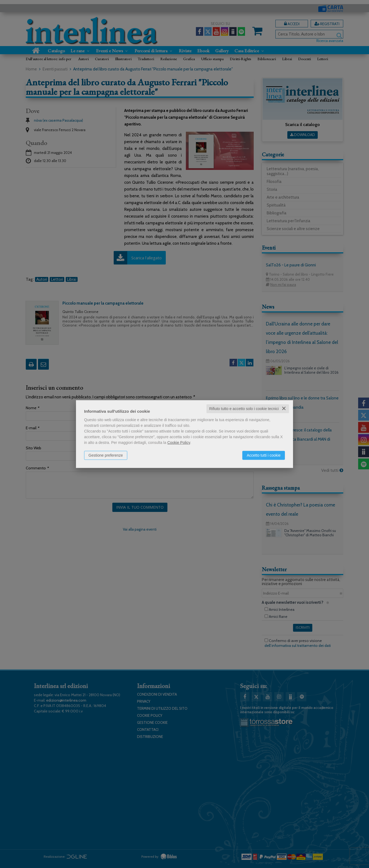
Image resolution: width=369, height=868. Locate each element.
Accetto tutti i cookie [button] (264, 455)
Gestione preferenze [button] (106, 455)
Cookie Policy (179, 443)
